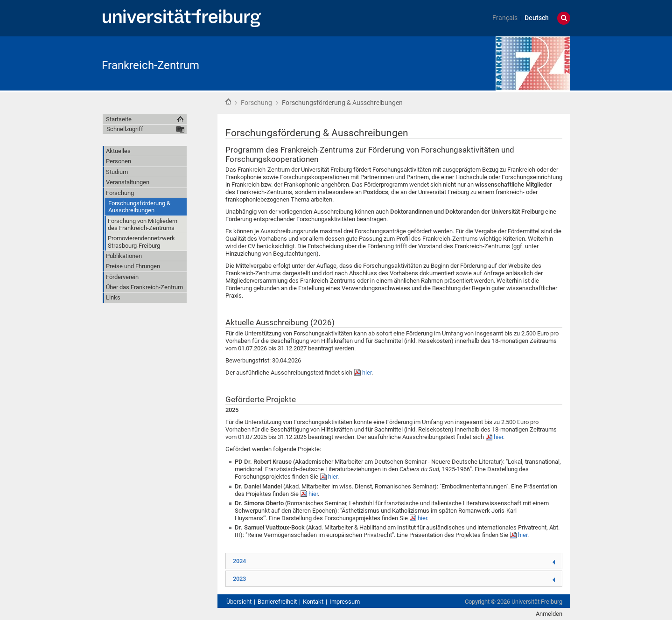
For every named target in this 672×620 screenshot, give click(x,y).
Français (505, 18)
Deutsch (537, 18)
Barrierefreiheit (277, 602)
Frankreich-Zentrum (150, 65)
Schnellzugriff (125, 129)
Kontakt (313, 602)
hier (367, 373)
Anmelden (549, 614)
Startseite (228, 102)
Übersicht (239, 602)
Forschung (256, 103)
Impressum (345, 602)
